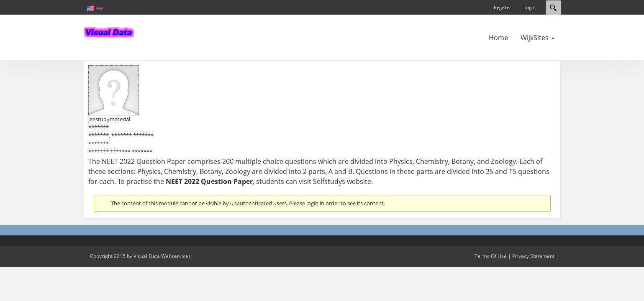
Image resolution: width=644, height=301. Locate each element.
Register (502, 7)
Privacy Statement (533, 256)
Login (530, 7)
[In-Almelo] (109, 31)
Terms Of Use (491, 256)
